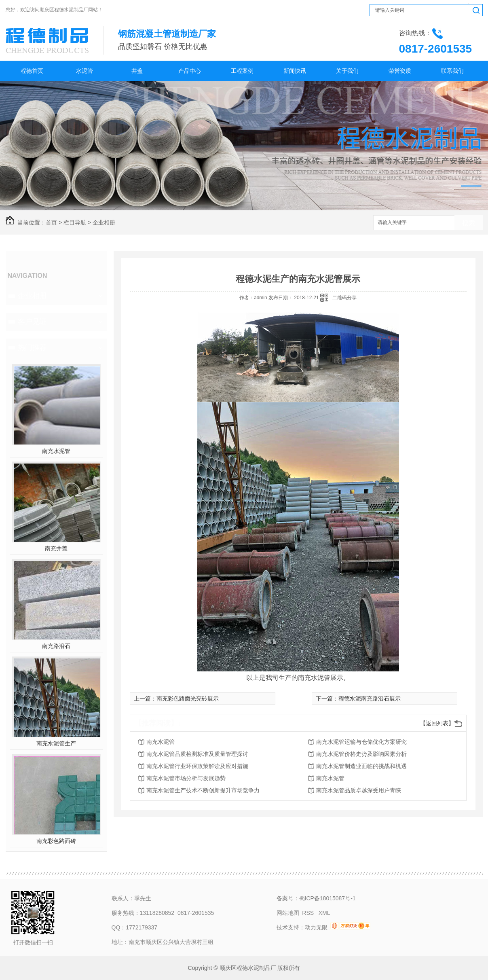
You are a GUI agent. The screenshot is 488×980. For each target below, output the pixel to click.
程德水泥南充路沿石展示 (370, 698)
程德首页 (32, 71)
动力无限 (316, 927)
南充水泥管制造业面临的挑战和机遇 (361, 766)
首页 (51, 222)
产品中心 (190, 71)
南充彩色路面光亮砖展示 (188, 698)
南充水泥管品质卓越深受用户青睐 (359, 790)
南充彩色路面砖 (56, 841)
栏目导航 (75, 222)
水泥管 (85, 71)
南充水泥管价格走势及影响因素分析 (361, 754)
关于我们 (347, 71)
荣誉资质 (400, 71)
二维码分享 (344, 298)
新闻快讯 (295, 71)
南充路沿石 (56, 646)
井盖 (137, 71)
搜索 (469, 223)
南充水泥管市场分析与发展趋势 (186, 778)
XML (324, 913)
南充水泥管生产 (56, 743)
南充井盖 (56, 548)
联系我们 (452, 71)
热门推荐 (32, 347)
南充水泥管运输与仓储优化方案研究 (361, 742)
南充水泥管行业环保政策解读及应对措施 (197, 766)
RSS (309, 913)
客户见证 (32, 322)
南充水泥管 (56, 451)
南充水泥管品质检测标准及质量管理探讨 (197, 754)
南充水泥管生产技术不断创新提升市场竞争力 (203, 790)
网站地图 (288, 913)
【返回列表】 (437, 723)
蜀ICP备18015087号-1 (327, 898)
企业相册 (104, 222)
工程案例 (242, 71)
